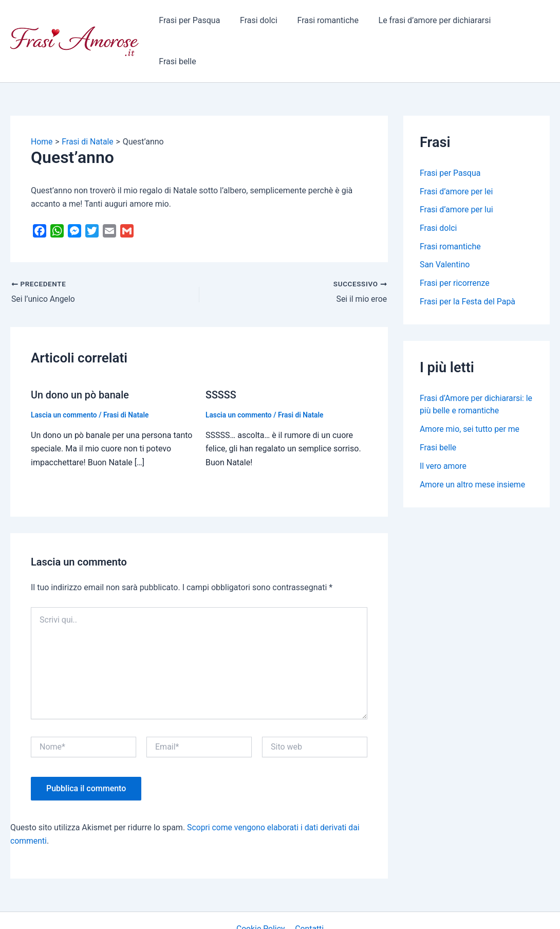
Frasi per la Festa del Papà (468, 267)
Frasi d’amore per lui (456, 174)
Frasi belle (523, 23)
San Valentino (445, 230)
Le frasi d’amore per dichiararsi (432, 23)
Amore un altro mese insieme (473, 450)
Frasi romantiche (328, 23)
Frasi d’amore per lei (456, 156)
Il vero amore (443, 431)
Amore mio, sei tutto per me (470, 394)
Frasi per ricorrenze (455, 248)
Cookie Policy (262, 893)
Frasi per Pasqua (197, 23)
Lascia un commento (64, 378)
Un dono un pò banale (81, 359)
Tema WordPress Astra (365, 912)
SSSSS (221, 359)
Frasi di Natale (127, 378)
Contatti (309, 893)
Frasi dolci (263, 23)
